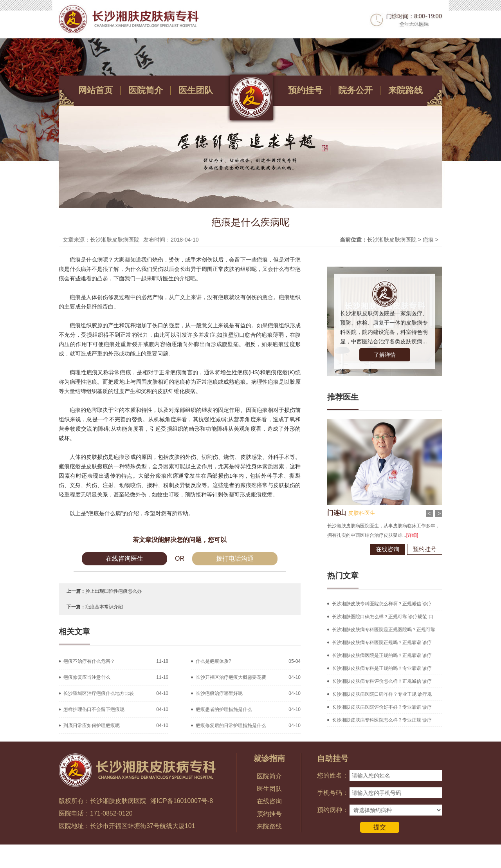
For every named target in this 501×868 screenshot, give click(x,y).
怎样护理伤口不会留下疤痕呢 (94, 709)
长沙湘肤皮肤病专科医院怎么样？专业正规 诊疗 (382, 720)
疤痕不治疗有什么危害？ (89, 661)
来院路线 (405, 90)
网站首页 (96, 90)
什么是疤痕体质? (214, 661)
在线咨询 (381, 549)
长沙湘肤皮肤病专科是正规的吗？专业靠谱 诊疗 (382, 668)
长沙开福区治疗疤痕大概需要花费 (231, 677)
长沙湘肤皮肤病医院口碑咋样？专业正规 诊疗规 (382, 694)
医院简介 (146, 90)
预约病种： (333, 810)
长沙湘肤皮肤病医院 (392, 240)
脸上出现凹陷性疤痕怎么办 (114, 591)
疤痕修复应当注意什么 (87, 677)
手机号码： (333, 793)
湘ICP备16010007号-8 (182, 801)
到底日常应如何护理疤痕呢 (92, 725)
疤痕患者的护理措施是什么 (224, 709)
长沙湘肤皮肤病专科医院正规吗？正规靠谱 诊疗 (382, 642)
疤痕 (428, 240)
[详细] (406, 535)
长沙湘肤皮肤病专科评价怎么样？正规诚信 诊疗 (382, 681)
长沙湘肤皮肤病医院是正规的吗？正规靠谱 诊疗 (382, 655)
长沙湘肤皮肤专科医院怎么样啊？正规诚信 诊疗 (382, 604)
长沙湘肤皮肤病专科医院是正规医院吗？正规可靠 (384, 630)
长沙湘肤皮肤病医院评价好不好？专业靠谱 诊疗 (382, 707)
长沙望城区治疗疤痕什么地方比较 (99, 693)
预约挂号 (305, 90)
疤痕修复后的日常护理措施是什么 (231, 725)
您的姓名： (333, 775)
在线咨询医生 (124, 559)
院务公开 (355, 90)
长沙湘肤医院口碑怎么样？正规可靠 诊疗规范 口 (383, 617)
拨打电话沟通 (235, 559)
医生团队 (196, 90)
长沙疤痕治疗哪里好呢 (219, 693)
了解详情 (385, 355)
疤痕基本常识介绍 (104, 607)
